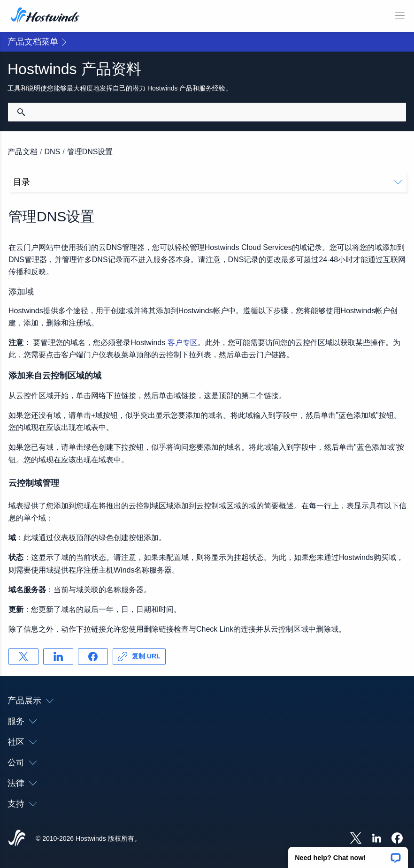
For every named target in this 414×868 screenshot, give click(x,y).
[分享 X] (23, 657)
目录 (207, 182)
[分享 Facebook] (93, 657)
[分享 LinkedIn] (58, 657)
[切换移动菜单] (400, 16)
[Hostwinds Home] (17, 839)
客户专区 (183, 343)
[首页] (45, 16)
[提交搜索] (21, 112)
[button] (348, 854)
